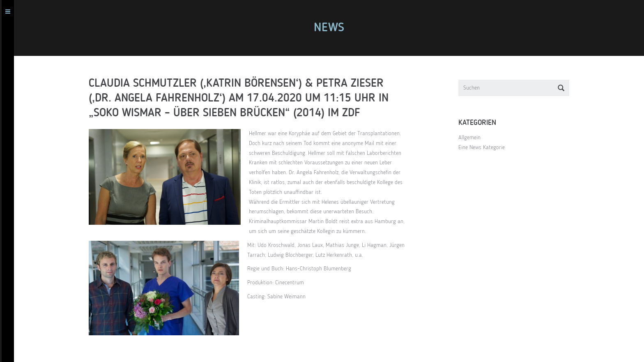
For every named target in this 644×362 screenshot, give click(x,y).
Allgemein (473, 138)
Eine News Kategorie (485, 148)
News (332, 28)
